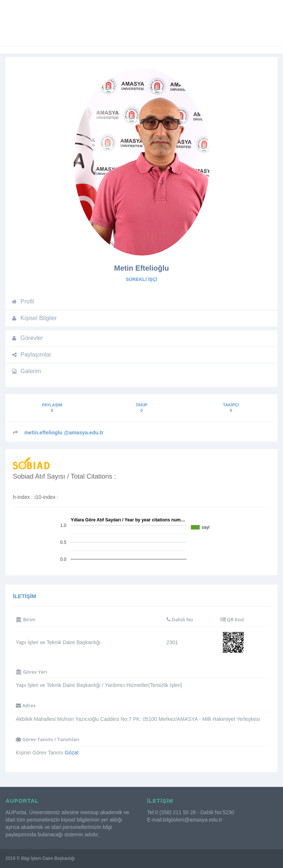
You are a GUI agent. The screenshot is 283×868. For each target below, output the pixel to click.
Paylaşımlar (31, 355)
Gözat (72, 753)
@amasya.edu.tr (64, 433)
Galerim (26, 371)
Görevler (27, 338)
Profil (22, 301)
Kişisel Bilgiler (34, 318)
